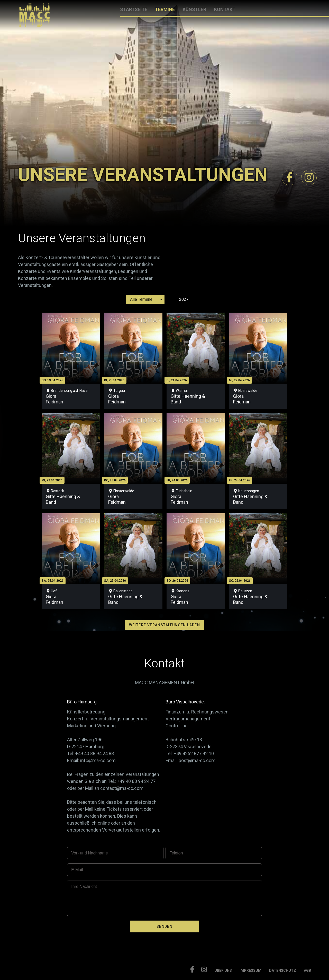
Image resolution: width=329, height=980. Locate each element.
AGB (307, 970)
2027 (184, 299)
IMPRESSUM (250, 970)
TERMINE (165, 9)
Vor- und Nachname (89, 853)
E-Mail (77, 870)
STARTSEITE (134, 9)
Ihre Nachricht (84, 886)
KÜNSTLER (194, 9)
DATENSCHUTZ (283, 970)
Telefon (176, 853)
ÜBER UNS (223, 970)
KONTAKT (225, 9)
